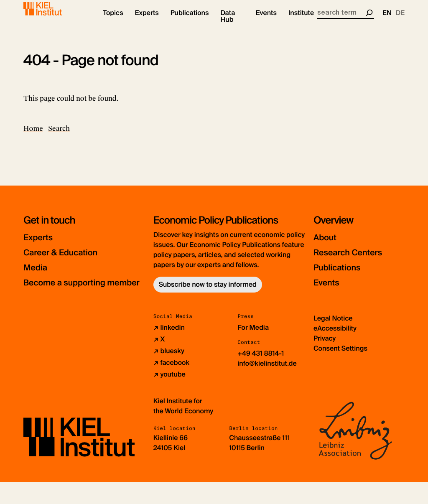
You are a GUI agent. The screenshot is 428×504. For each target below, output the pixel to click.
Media (38, 274)
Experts (41, 244)
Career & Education (69, 259)
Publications (342, 274)
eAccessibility (335, 350)
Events (329, 289)
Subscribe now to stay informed (208, 291)
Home (33, 136)
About (327, 244)
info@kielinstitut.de (267, 386)
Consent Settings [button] (340, 370)
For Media (253, 350)
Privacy (325, 360)
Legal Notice (333, 340)
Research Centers (355, 259)
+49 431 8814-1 (261, 375)
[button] (113, 21)
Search (59, 136)
